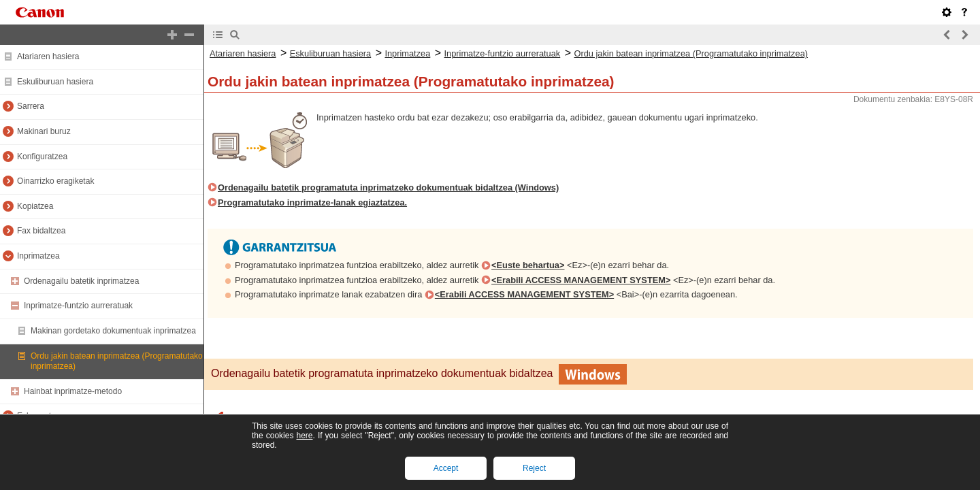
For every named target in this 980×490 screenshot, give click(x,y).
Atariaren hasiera (48, 56)
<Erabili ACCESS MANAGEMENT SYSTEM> (581, 280)
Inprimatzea (38, 256)
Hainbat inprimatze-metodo (73, 391)
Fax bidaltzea (41, 231)
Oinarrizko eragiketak (55, 181)
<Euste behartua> (528, 265)
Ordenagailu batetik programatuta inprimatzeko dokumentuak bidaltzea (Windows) (388, 187)
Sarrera (31, 106)
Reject (534, 468)
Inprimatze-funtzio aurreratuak (78, 306)
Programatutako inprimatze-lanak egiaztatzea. (312, 202)
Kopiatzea (35, 206)
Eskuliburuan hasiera (55, 82)
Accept (446, 468)
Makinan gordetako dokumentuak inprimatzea (113, 331)
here (304, 436)
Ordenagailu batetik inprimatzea (81, 281)
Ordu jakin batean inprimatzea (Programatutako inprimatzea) (691, 53)
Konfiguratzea (42, 157)
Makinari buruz (44, 131)
